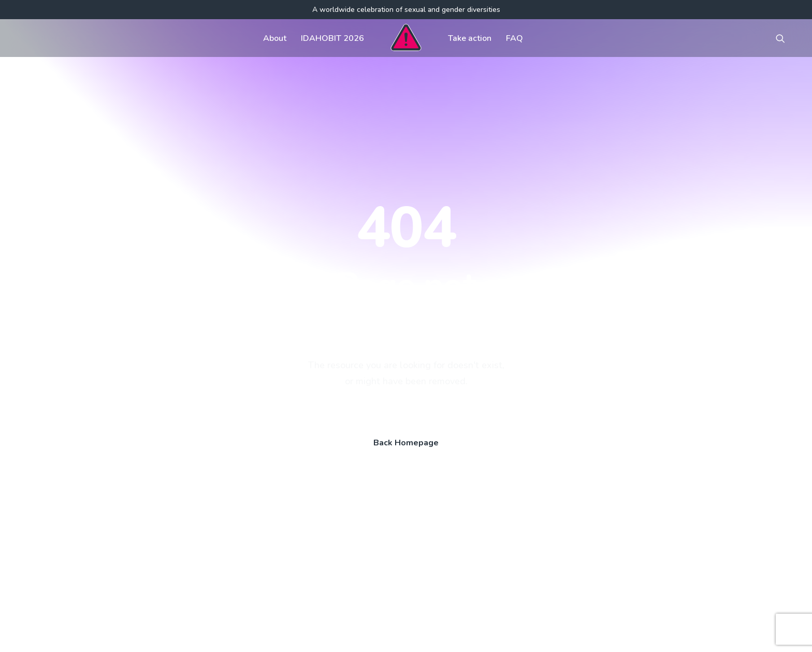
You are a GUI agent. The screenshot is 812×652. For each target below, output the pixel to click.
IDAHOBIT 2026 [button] (332, 38)
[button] (785, 38)
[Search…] (134, 551)
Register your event (522, 492)
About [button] (275, 38)
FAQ (514, 38)
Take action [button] (470, 38)
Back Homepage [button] (406, 304)
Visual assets (510, 471)
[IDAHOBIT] (406, 38)
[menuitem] (275, 38)
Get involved (352, 471)
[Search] (134, 551)
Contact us (347, 513)
